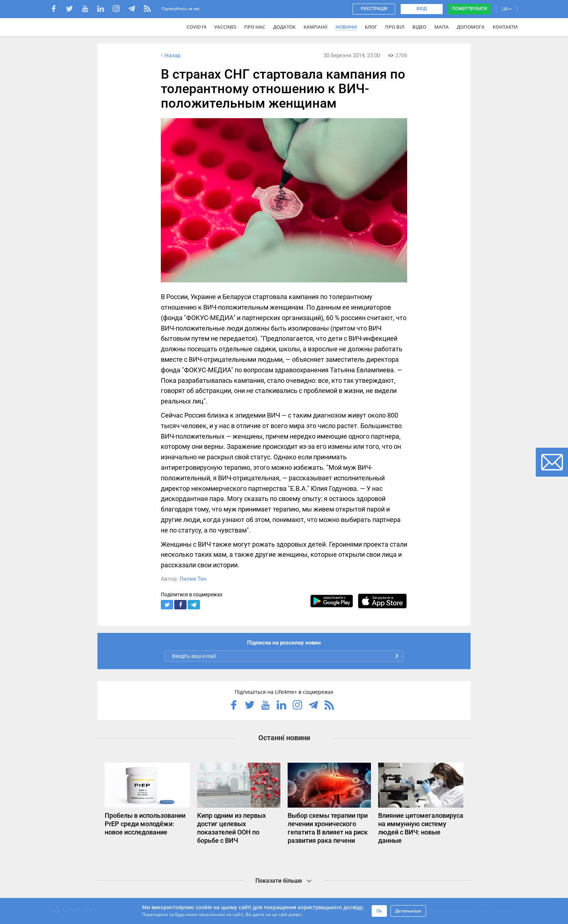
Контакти (505, 27)
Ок (379, 911)
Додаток (284, 27)
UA (507, 9)
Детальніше (408, 911)
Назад (170, 55)
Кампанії (316, 27)
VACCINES (225, 27)
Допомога (471, 27)
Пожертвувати (469, 9)
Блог (371, 27)
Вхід (422, 9)
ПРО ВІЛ (395, 27)
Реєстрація (374, 9)
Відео (419, 27)
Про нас (255, 27)
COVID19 (196, 27)
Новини (346, 27)
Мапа (442, 27)
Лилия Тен (193, 579)
